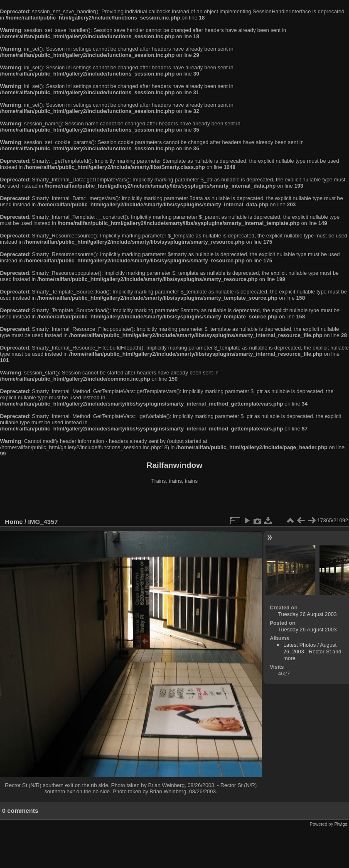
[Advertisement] (174, 502)
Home (14, 522)
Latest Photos (300, 645)
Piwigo (341, 824)
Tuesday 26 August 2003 (307, 614)
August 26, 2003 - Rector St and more (312, 652)
